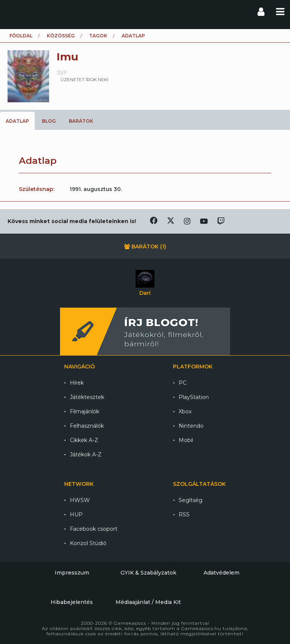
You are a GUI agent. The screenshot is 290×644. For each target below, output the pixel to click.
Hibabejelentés (72, 602)
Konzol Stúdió (88, 543)
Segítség (191, 500)
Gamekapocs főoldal (13, 11)
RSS (184, 515)
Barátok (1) (145, 247)
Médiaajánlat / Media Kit (148, 602)
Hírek (77, 383)
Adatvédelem (221, 573)
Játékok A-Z (86, 454)
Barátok (81, 121)
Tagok (98, 36)
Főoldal (21, 36)
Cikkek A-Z (84, 440)
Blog (49, 121)
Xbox (185, 411)
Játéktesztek (87, 397)
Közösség (61, 36)
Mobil (186, 440)
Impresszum (72, 573)
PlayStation (194, 397)
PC (183, 383)
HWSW (80, 500)
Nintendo (191, 426)
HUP (76, 515)
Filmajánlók (85, 411)
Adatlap (17, 121)
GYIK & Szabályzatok (148, 573)
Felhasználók (87, 426)
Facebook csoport (94, 529)
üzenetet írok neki (84, 79)
